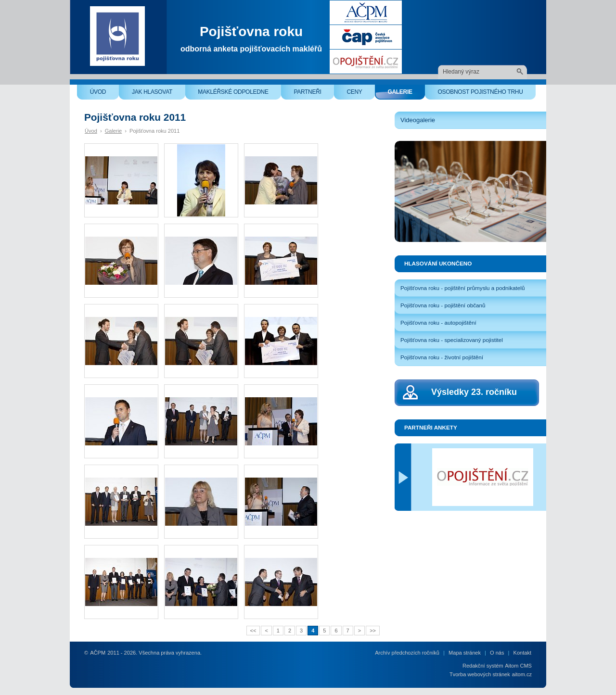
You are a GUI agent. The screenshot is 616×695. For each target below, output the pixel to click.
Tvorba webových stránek (480, 674)
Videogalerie (418, 120)
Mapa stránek (465, 653)
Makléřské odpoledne (239, 94)
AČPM (98, 653)
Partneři (314, 94)
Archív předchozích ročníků (407, 653)
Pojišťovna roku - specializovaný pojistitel (452, 340)
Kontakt (522, 653)
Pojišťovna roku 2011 (154, 131)
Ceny (361, 94)
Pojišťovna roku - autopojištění (438, 322)
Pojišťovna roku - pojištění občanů (443, 305)
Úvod (104, 94)
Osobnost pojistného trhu (487, 94)
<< (253, 631)
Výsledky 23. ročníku (474, 392)
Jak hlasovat (159, 94)
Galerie (406, 94)
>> (373, 631)
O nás (497, 653)
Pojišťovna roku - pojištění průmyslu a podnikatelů (462, 288)
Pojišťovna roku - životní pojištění (442, 357)
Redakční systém (483, 666)
